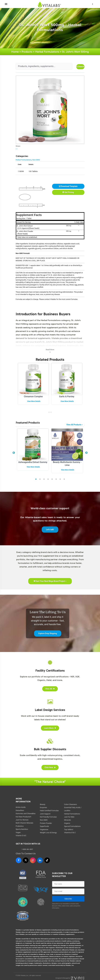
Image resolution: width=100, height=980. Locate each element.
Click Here (50, 767)
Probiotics (20, 826)
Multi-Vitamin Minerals (24, 823)
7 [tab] (60, 479)
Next (86, 453)
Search (80, 67)
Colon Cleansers (71, 804)
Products (27, 52)
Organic (67, 823)
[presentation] (49, 412)
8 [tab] (64, 479)
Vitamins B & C (70, 833)
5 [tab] (52, 479)
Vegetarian (44, 829)
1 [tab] (36, 479)
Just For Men (69, 817)
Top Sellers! (69, 829)
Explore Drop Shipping (48, 633)
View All (50, 689)
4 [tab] (48, 479)
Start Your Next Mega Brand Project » (50, 581)
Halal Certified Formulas (49, 811)
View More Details (34, 401)
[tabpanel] (33, 451)
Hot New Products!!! (24, 817)
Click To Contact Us (26, 854)
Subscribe (68, 899)
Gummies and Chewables (26, 814)
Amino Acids (21, 807)
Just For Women (22, 820)
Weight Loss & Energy (48, 833)
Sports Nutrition (22, 829)
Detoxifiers (20, 810)
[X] (26, 860)
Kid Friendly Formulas (48, 817)
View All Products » (75, 425)
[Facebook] (19, 860)
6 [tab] (56, 479)
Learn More (50, 728)
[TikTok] (47, 860)
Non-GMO (36, 160)
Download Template (68, 186)
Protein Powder (46, 823)
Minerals (68, 820)
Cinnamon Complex (33, 397)
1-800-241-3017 (27, 849)
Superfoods (44, 826)
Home (15, 52)
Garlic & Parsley (67, 397)
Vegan (18, 832)
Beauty (43, 804)
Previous (14, 453)
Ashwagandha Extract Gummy (33, 462)
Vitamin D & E (21, 836)
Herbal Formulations (47, 52)
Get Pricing (68, 192)
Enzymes (43, 807)
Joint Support (45, 814)
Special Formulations (72, 826)
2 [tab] (40, 479)
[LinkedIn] (40, 860)
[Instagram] (33, 860)
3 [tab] (44, 479)
